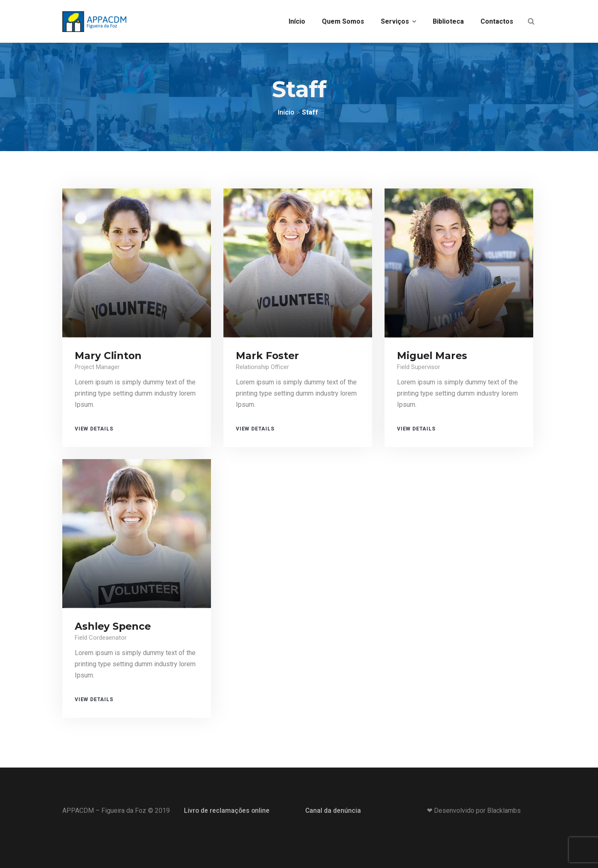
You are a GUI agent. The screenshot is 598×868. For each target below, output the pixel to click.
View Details (94, 429)
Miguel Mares (433, 356)
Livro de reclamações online (227, 811)
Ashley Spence (114, 626)
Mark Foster (268, 356)
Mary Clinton (109, 356)
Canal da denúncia (333, 811)
